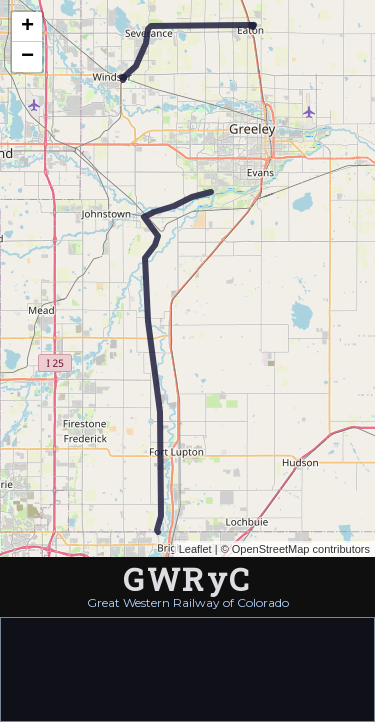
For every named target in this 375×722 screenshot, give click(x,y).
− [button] (27, 57)
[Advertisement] (188, 668)
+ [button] (27, 27)
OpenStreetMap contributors (301, 549)
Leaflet (195, 549)
